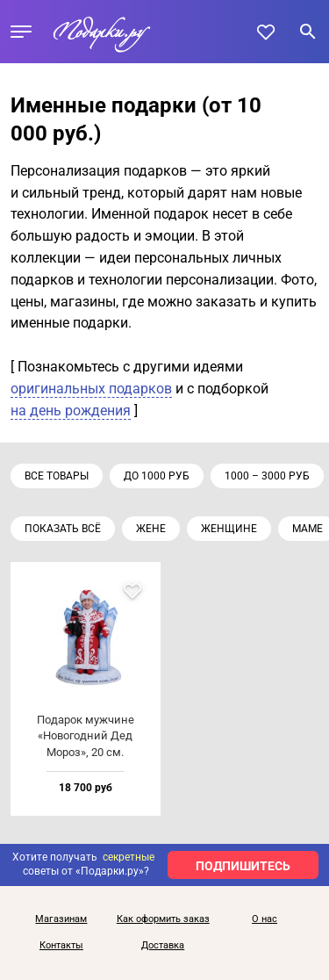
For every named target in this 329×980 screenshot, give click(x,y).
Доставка (163, 946)
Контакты (61, 946)
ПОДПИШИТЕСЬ (243, 866)
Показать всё (63, 529)
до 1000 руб (157, 476)
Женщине (229, 529)
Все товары (57, 476)
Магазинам (61, 919)
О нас (265, 919)
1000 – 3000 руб (267, 476)
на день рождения (71, 411)
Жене (151, 529)
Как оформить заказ (163, 919)
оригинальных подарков (91, 389)
